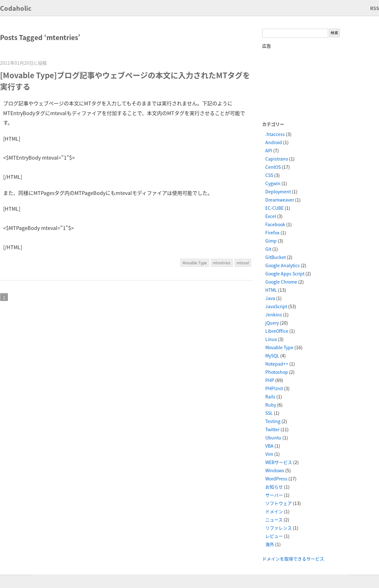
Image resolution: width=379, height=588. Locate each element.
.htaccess (275, 134)
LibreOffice (277, 331)
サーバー (274, 495)
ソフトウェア (279, 503)
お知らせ (274, 487)
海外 (270, 544)
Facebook (275, 224)
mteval (243, 263)
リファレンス (279, 528)
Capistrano (277, 159)
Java (270, 298)
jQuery (272, 323)
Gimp (271, 241)
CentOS (273, 167)
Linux (271, 339)
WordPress (276, 479)
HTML (271, 290)
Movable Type (195, 263)
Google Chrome (281, 282)
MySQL (272, 356)
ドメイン (274, 511)
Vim (269, 454)
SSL (269, 413)
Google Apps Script (285, 273)
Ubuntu (273, 438)
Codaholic (16, 8)
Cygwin (273, 183)
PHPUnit (274, 388)
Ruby (271, 405)
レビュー (274, 536)
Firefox (272, 232)
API (269, 150)
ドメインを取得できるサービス (293, 559)
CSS (269, 175)
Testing (273, 421)
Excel (271, 216)
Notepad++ (277, 364)
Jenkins (274, 315)
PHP (270, 380)
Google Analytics (283, 265)
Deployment (278, 191)
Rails (270, 397)
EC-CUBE (274, 208)
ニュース (274, 520)
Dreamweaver (280, 200)
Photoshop (277, 372)
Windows (275, 470)
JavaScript (276, 306)
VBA (269, 446)
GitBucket (276, 257)
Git (268, 249)
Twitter (272, 429)
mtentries (222, 263)
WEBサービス (279, 462)
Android (274, 142)
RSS (375, 8)
